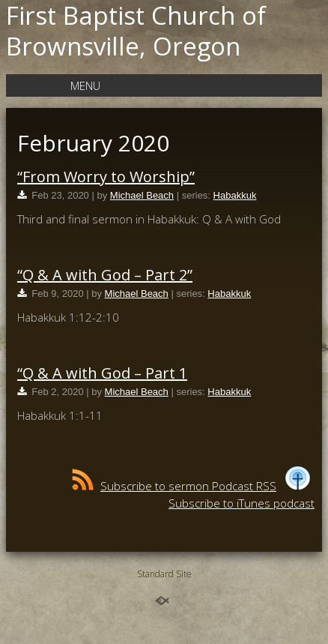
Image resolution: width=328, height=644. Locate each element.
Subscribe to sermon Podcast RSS (174, 486)
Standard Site (164, 574)
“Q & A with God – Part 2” (105, 275)
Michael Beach (142, 195)
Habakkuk (235, 195)
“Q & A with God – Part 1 (102, 373)
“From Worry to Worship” (106, 177)
